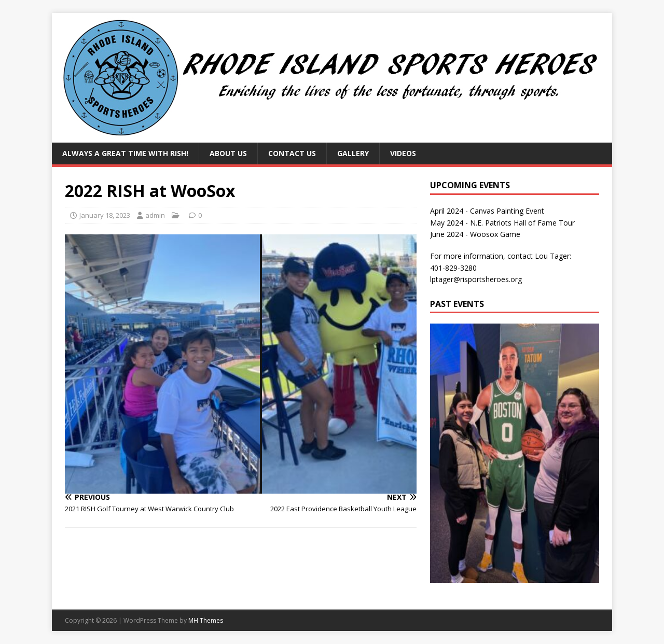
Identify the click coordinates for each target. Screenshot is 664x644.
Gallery (353, 153)
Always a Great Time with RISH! (125, 153)
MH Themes (206, 620)
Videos (403, 153)
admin (155, 215)
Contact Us (292, 153)
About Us (228, 153)
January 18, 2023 (105, 215)
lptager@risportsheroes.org (476, 279)
